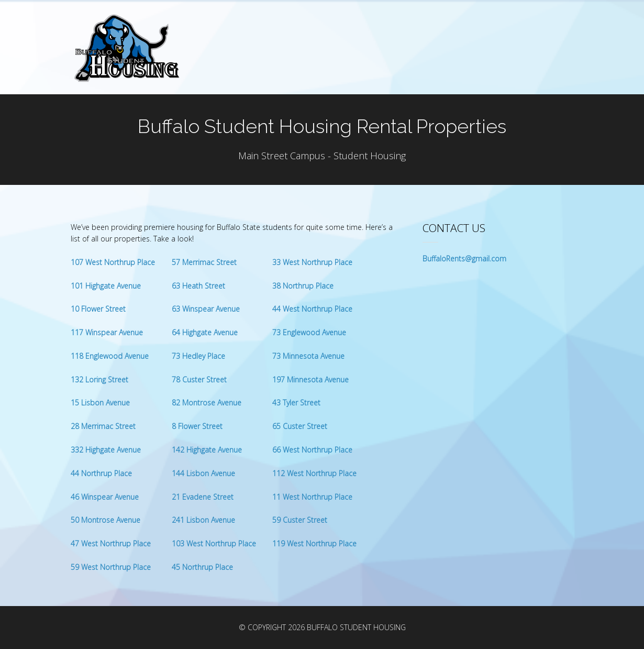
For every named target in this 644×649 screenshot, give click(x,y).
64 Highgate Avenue (205, 332)
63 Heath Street (198, 286)
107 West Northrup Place (113, 262)
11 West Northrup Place (312, 497)
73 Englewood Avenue (309, 332)
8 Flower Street (197, 426)
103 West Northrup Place (214, 543)
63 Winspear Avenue (206, 309)
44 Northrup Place (101, 473)
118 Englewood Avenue (110, 356)
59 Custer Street (300, 520)
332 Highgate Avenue (106, 450)
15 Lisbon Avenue (100, 403)
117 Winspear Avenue (107, 332)
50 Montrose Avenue (106, 520)
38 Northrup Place (303, 286)
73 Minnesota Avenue (308, 356)
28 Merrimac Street (103, 426)
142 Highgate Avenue (207, 450)
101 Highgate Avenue (106, 286)
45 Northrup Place (202, 567)
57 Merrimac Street (204, 262)
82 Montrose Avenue (207, 403)
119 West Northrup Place (314, 543)
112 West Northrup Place (314, 473)
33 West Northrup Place (312, 262)
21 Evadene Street (203, 497)
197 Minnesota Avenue (310, 379)
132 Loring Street (99, 379)
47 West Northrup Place (111, 543)
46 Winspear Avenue (105, 497)
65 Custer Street (300, 426)
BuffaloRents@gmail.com (464, 258)
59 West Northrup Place (111, 567)
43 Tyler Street (296, 403)
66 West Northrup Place (312, 450)
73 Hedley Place (198, 356)
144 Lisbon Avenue (203, 473)
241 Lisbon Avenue (203, 520)
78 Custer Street (199, 379)
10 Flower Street (98, 309)
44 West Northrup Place (312, 309)
